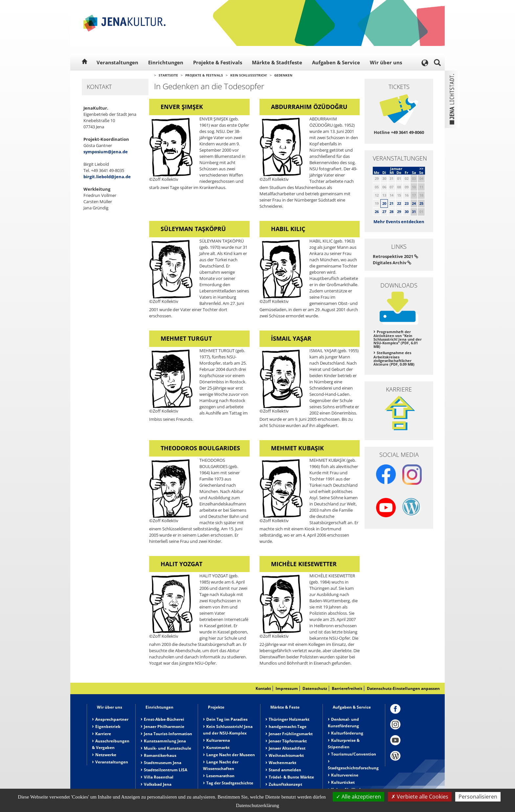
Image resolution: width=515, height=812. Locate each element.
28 (392, 212)
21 (392, 203)
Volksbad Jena (158, 784)
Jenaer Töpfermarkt (288, 741)
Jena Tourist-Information (168, 734)
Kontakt (263, 688)
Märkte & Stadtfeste (277, 62)
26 (377, 212)
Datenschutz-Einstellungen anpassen (403, 688)
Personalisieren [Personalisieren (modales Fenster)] (478, 797)
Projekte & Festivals (218, 62)
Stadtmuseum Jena (163, 763)
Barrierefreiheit (347, 688)
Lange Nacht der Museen (231, 755)
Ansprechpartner (112, 719)
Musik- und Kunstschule (168, 748)
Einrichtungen (166, 62)
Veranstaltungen (117, 62)
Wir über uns (386, 62)
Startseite (168, 75)
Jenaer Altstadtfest (287, 748)
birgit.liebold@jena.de (107, 177)
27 (384, 212)
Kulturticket (343, 782)
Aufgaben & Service (336, 62)
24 (414, 203)
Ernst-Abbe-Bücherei (164, 719)
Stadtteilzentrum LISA (166, 770)
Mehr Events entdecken (399, 222)
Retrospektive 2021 (395, 256)
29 (399, 212)
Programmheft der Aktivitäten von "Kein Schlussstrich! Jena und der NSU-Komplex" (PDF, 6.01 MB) (398, 339)
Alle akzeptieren (358, 797)
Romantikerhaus (160, 755)
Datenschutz (315, 688)
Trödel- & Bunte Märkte (291, 777)
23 (407, 203)
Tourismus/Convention (354, 754)
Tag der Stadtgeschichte (230, 783)
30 (407, 212)
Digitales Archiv (392, 263)
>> (421, 169)
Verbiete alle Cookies (420, 797)
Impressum (287, 688)
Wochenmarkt (282, 763)
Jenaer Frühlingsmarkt (291, 734)
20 (384, 203)
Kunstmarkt (218, 748)
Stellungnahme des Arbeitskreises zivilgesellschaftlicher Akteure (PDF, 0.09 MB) (394, 358)
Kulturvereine (345, 775)
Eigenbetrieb (108, 727)
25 (421, 203)
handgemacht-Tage (288, 727)
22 (399, 203)
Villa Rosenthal (159, 777)
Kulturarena (218, 740)
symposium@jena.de (106, 152)
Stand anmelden (285, 770)
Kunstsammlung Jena (165, 741)
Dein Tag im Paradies (227, 719)
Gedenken (283, 75)
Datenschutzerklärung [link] (257, 805)
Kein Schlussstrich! (249, 75)
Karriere (103, 734)
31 (414, 212)
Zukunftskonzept (285, 784)
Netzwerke (106, 755)
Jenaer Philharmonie (164, 727)
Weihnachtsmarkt (286, 755)
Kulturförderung (347, 733)
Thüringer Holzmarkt (289, 719)
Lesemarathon (220, 776)
